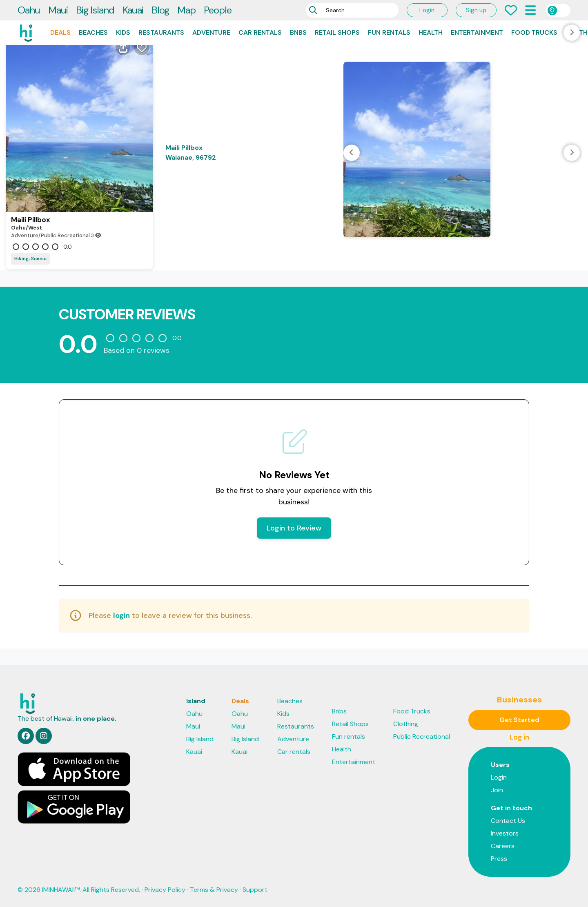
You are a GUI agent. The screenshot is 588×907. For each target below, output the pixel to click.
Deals (60, 32)
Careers (503, 846)
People (218, 10)
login (121, 615)
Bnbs (298, 32)
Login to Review (294, 528)
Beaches (93, 32)
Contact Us (508, 821)
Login (427, 10)
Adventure (211, 32)
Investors (505, 833)
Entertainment (477, 32)
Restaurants (161, 32)
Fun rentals (389, 32)
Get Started (519, 720)
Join (497, 790)
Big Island (95, 10)
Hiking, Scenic (30, 259)
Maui (58, 10)
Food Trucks (534, 32)
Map (186, 10)
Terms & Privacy (214, 890)
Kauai (133, 10)
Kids (123, 32)
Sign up (476, 10)
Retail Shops (337, 32)
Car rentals (260, 32)
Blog (160, 10)
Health (431, 32)
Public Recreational (422, 737)
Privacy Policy (165, 890)
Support (255, 890)
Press (499, 859)
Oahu (29, 10)
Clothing (406, 724)
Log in (519, 737)
